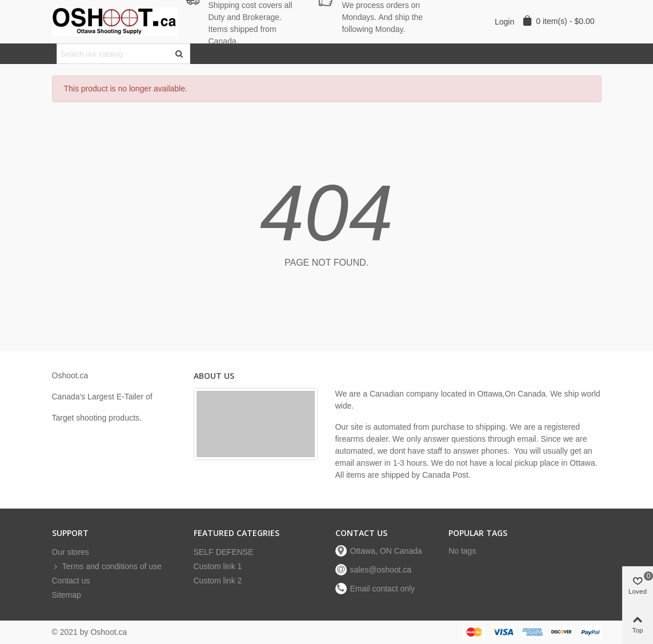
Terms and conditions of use (107, 567)
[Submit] (180, 54)
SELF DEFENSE (224, 552)
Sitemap (67, 595)
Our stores (71, 552)
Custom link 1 (218, 566)
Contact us (71, 581)
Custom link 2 (218, 581)
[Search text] (114, 54)
